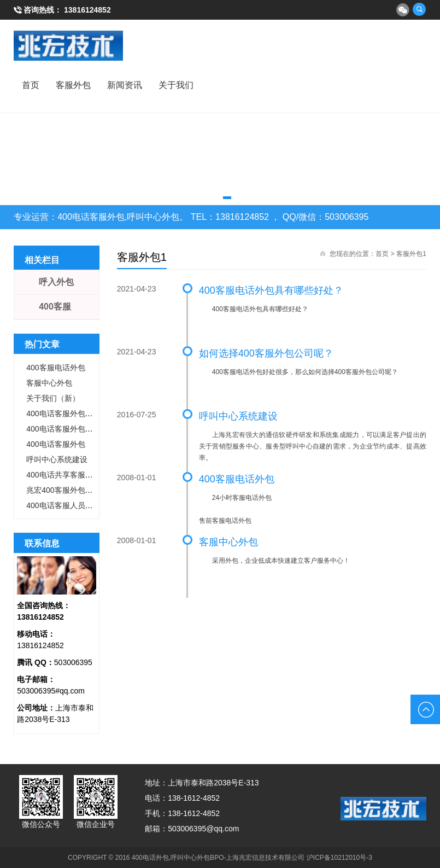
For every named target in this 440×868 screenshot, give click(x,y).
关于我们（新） (53, 398)
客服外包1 (411, 254)
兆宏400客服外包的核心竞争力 (78, 490)
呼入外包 (56, 282)
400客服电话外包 (237, 479)
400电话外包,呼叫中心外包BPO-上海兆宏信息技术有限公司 (218, 858)
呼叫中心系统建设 (238, 416)
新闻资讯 (125, 85)
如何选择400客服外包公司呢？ (266, 353)
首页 (31, 85)
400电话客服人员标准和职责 (75, 505)
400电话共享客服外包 (63, 475)
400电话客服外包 (55, 444)
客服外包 (73, 85)
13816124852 (87, 10)
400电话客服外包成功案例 (71, 413)
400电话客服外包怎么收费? (73, 429)
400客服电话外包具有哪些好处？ (271, 290)
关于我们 (176, 85)
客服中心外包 (228, 542)
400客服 (55, 307)
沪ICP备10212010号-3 (339, 858)
